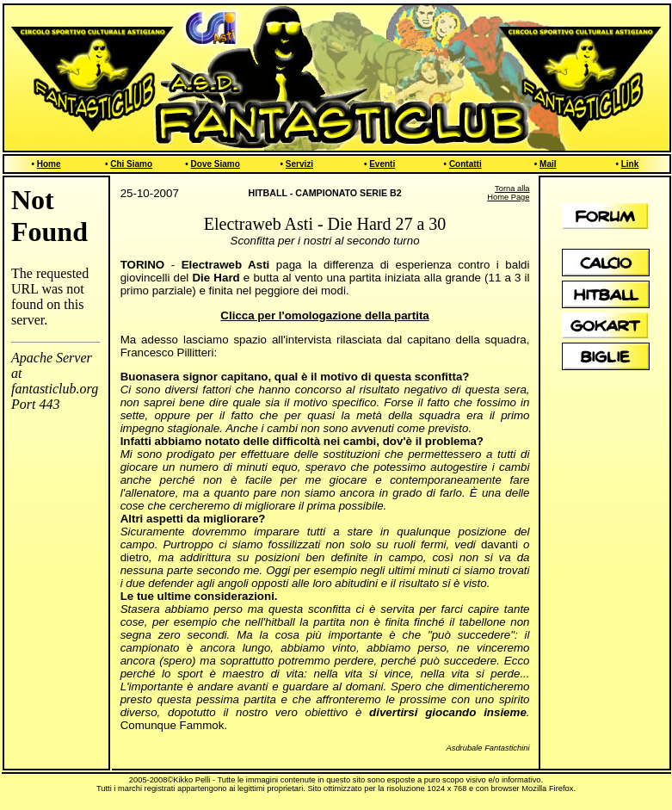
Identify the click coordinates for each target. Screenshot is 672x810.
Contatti (465, 164)
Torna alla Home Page (508, 193)
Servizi (299, 164)
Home (49, 164)
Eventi (382, 164)
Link (630, 164)
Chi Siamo (131, 164)
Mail (548, 164)
